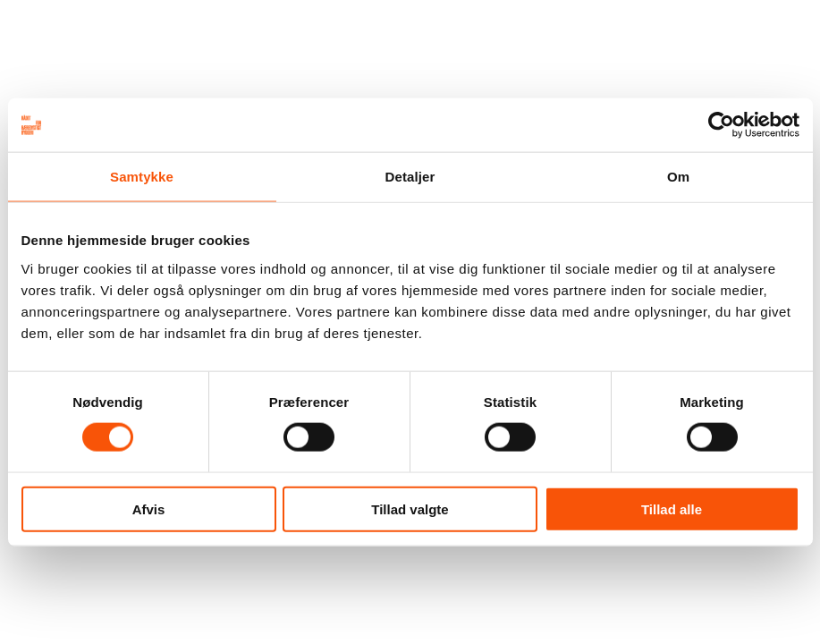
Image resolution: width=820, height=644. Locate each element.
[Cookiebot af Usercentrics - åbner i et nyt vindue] (721, 125)
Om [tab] (678, 177)
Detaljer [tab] (410, 177)
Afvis (149, 508)
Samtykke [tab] (142, 177)
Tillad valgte (410, 508)
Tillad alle (672, 508)
